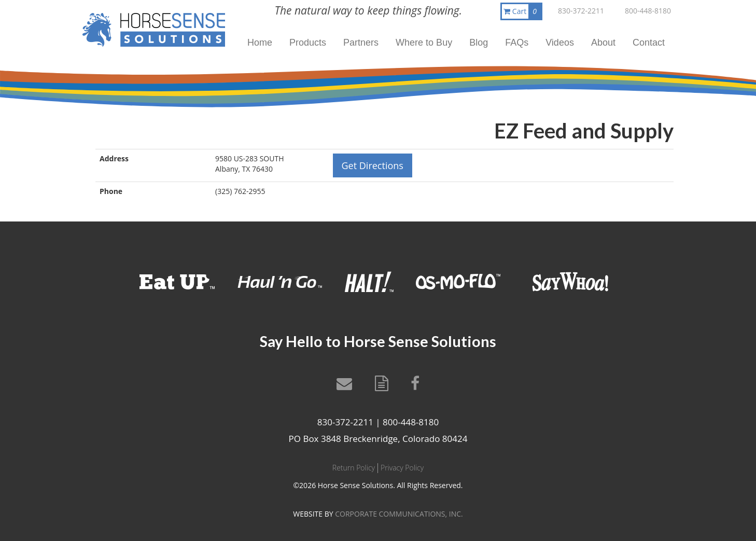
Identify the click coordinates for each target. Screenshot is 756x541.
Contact (649, 43)
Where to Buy (424, 43)
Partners (361, 43)
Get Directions (373, 165)
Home (260, 43)
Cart (522, 11)
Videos (560, 43)
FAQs (517, 43)
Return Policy (354, 468)
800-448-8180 (648, 11)
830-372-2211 (581, 11)
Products (308, 43)
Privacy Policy (402, 468)
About (603, 43)
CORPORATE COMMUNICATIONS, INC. (399, 514)
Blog (479, 43)
